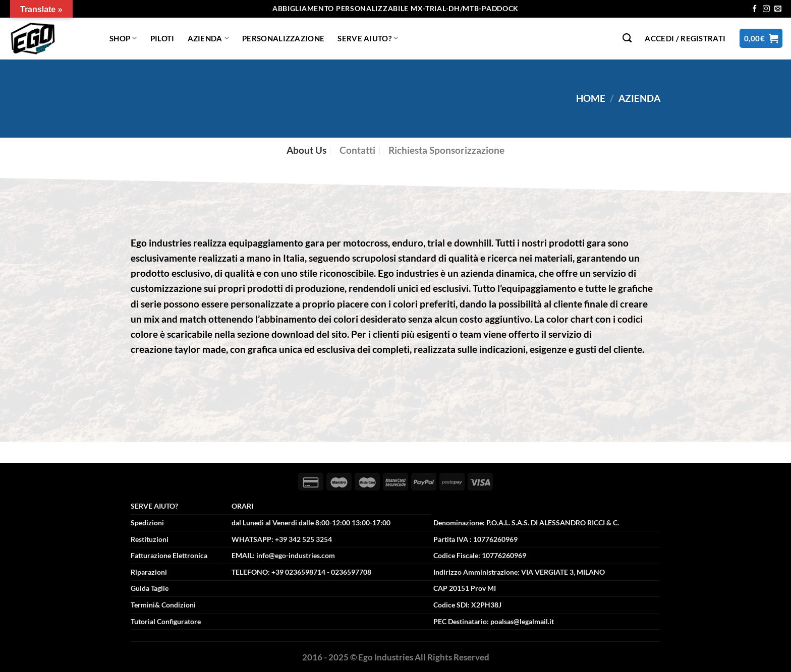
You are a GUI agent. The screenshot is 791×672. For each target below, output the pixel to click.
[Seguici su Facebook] (755, 9)
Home (591, 98)
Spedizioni (147, 523)
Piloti (162, 38)
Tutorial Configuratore (166, 621)
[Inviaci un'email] (778, 9)
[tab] (306, 150)
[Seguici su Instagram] (766, 9)
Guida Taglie (150, 588)
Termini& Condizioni (163, 605)
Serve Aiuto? (368, 38)
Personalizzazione (283, 38)
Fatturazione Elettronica (169, 555)
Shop (123, 38)
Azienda (209, 38)
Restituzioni (150, 539)
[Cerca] (627, 38)
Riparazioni (149, 572)
